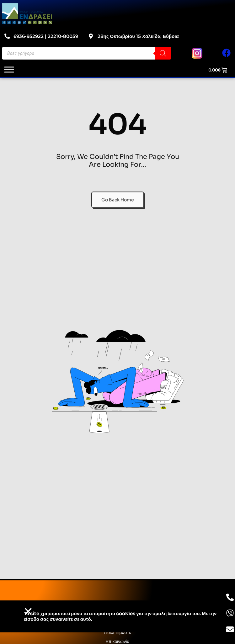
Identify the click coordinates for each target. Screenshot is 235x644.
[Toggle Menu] (9, 69)
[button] (28, 611)
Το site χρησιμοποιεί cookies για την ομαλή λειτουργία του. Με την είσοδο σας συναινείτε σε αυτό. (120, 616)
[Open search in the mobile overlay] (86, 53)
